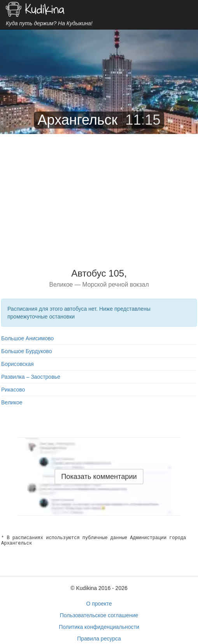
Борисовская (18, 364)
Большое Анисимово (27, 338)
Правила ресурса (99, 639)
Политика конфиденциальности (99, 627)
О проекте (99, 604)
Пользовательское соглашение (99, 615)
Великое (12, 402)
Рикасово (13, 390)
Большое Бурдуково (26, 351)
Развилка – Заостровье (31, 377)
